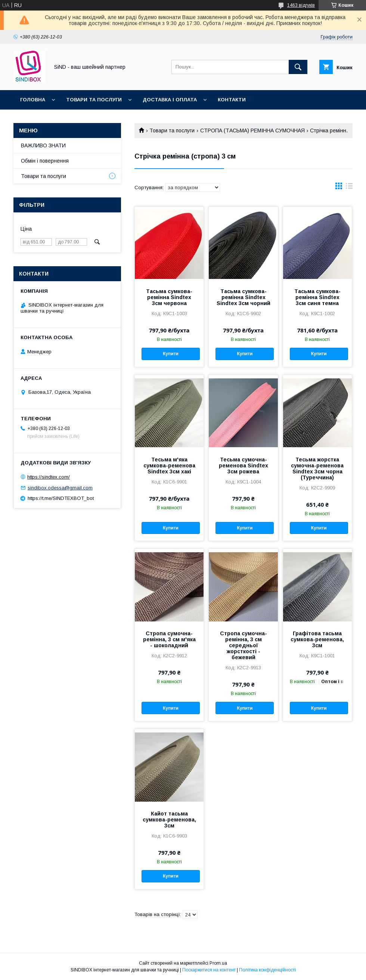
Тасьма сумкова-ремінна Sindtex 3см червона (169, 297)
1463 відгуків (301, 5)
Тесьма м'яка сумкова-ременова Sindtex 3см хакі (169, 466)
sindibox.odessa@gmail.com (60, 488)
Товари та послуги (94, 100)
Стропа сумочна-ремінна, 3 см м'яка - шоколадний (169, 639)
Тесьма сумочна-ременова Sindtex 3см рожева (244, 466)
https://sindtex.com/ (49, 477)
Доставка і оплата (170, 100)
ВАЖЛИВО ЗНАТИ (43, 145)
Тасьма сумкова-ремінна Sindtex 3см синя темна (317, 297)
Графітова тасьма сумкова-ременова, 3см (317, 639)
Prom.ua (218, 963)
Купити (171, 354)
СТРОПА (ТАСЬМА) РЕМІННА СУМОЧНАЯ (252, 130)
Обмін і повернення (45, 161)
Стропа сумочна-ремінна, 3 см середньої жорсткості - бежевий (244, 645)
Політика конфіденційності (267, 970)
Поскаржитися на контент (209, 970)
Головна (33, 100)
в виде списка (349, 188)
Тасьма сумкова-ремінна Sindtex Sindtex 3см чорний (244, 297)
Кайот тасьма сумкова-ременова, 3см (169, 820)
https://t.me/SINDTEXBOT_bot (61, 498)
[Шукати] (298, 67)
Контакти (232, 100)
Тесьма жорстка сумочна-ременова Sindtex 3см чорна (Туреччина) (317, 469)
